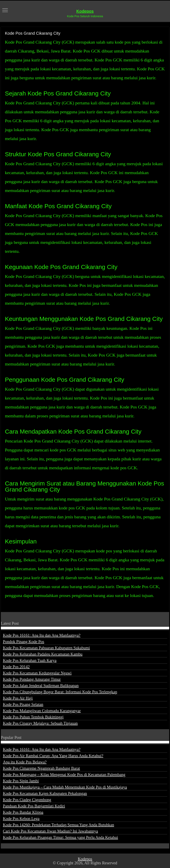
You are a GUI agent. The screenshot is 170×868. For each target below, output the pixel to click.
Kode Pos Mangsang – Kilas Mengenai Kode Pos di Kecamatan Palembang (64, 775)
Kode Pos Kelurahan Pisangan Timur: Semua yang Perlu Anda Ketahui (60, 837)
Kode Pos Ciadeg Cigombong (27, 800)
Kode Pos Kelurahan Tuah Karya (30, 660)
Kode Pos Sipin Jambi (21, 781)
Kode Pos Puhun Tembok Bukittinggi (33, 717)
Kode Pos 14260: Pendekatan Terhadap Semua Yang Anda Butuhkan (58, 825)
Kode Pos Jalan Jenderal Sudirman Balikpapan (41, 686)
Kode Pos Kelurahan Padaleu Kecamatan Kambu (43, 654)
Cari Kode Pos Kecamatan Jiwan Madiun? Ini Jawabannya (50, 831)
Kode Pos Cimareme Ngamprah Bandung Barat (41, 768)
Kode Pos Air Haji (18, 698)
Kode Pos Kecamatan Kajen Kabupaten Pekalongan (45, 793)
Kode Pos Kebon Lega (21, 819)
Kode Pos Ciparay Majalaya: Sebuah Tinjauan (40, 723)
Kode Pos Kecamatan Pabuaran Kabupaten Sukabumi (46, 648)
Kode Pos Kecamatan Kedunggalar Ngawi (37, 673)
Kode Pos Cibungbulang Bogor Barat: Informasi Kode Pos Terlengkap (60, 692)
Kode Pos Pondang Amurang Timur (32, 679)
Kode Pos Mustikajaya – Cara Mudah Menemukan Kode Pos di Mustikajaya (65, 787)
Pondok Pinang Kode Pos (24, 642)
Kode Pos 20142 (16, 667)
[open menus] (5, 11)
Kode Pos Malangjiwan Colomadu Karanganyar (42, 711)
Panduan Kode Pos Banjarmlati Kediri (34, 806)
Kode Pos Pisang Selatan (23, 704)
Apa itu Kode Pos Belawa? (25, 762)
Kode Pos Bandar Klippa (23, 812)
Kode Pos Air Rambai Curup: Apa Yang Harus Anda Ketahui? (53, 756)
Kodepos (85, 11)
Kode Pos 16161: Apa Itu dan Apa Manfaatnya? (42, 635)
